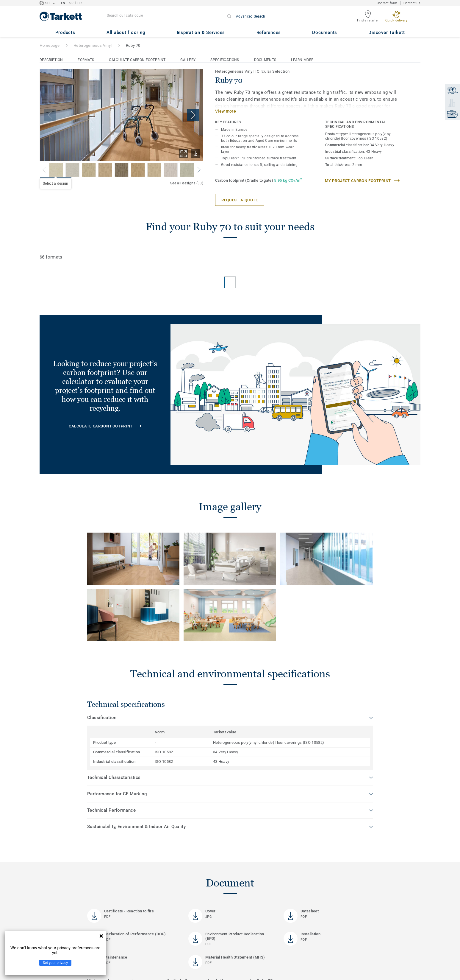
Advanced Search (251, 16)
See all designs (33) (187, 183)
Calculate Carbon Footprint (137, 60)
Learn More (302, 60)
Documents (265, 60)
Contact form (387, 3)
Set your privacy (55, 963)
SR (71, 3)
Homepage (50, 45)
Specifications (225, 60)
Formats (86, 60)
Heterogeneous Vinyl (93, 45)
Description (51, 60)
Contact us (412, 3)
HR (80, 3)
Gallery (188, 60)
